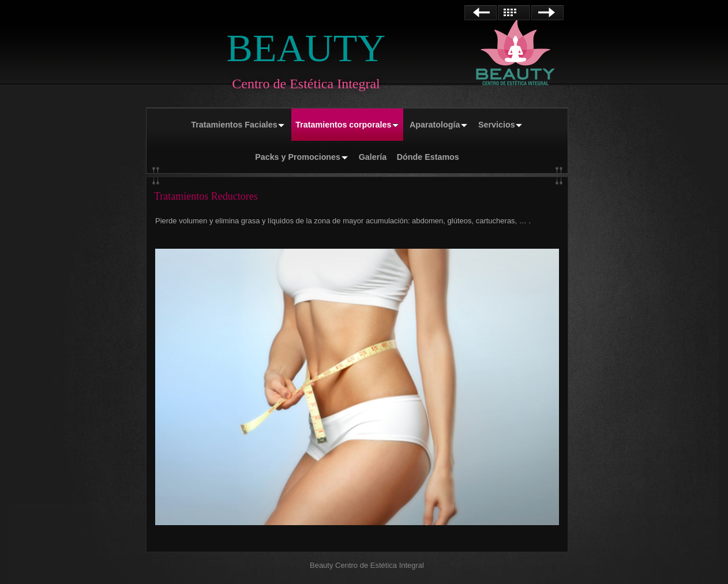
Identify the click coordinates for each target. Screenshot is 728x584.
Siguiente (547, 13)
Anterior (481, 13)
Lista (514, 13)
